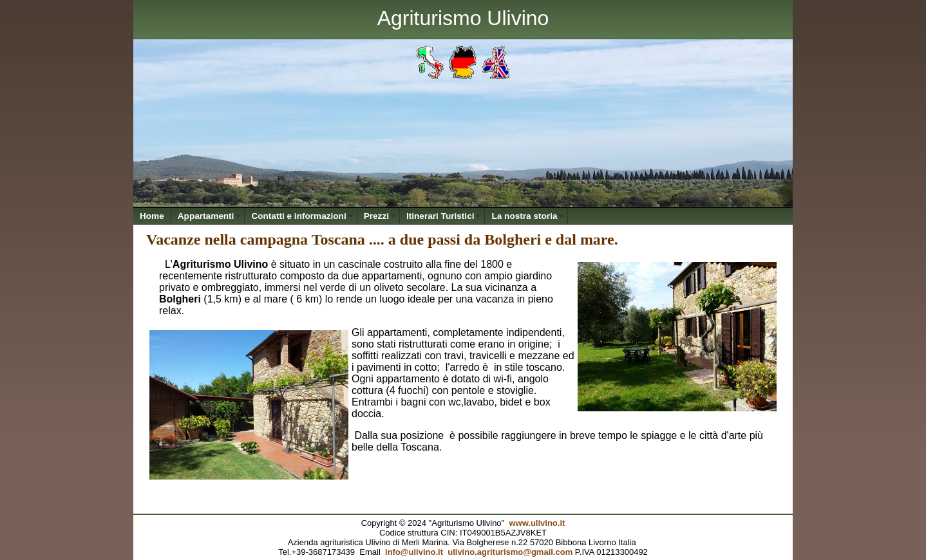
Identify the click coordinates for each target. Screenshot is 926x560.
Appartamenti (206, 216)
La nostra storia (524, 216)
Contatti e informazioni (298, 216)
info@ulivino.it (414, 552)
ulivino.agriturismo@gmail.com (510, 552)
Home (152, 216)
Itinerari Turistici (440, 216)
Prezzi (376, 216)
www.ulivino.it (537, 523)
